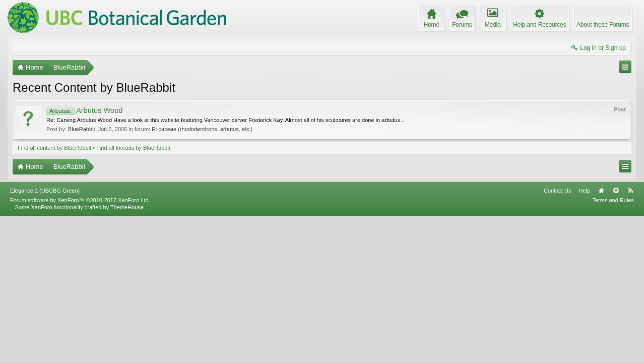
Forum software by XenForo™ (80, 347)
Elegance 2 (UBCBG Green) (45, 337)
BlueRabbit (82, 129)
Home (601, 337)
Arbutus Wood (85, 110)
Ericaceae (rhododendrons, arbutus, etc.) (202, 129)
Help (584, 337)
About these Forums (603, 25)
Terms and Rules (613, 347)
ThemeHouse (127, 354)
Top (616, 337)
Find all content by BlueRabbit (54, 148)
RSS (630, 337)
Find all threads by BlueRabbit (133, 148)
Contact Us (557, 337)
